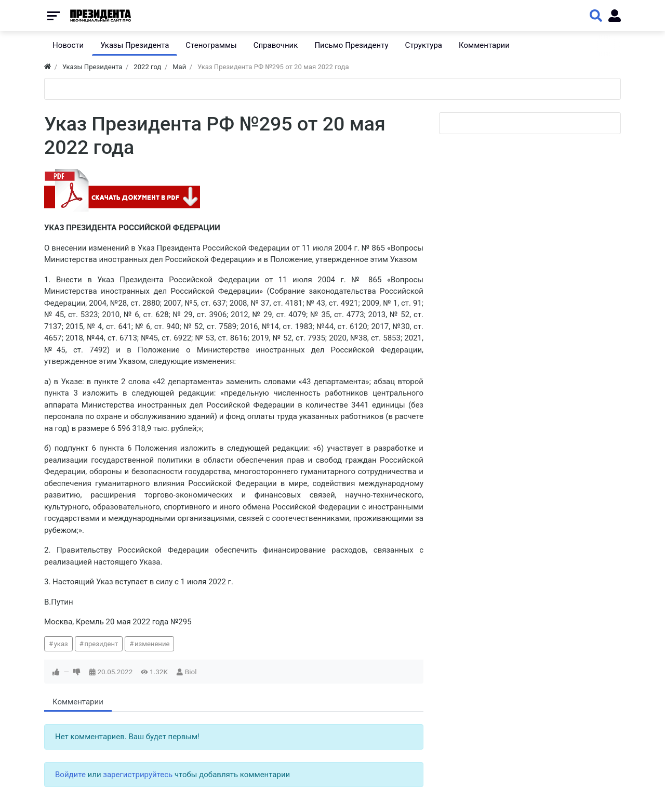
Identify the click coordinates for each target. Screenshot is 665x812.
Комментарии (78, 702)
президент (101, 644)
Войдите (70, 775)
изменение (152, 644)
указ (61, 644)
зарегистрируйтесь (138, 775)
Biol (191, 672)
